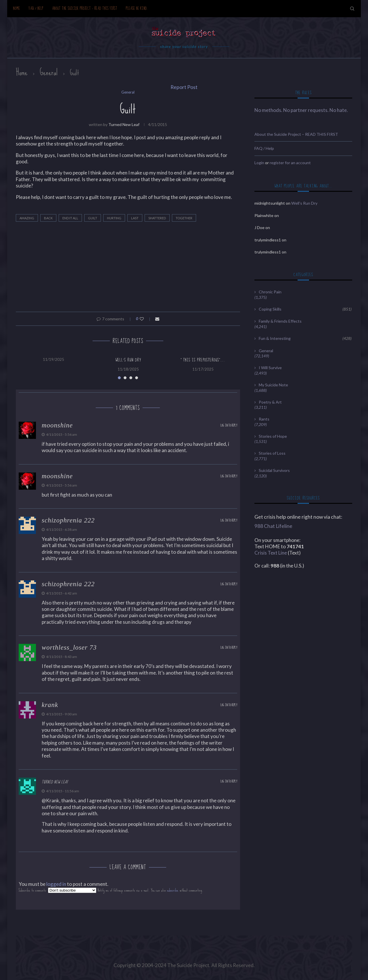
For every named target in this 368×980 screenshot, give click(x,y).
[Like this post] (146, 319)
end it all (70, 218)
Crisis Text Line (271, 553)
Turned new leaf (124, 124)
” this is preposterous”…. (203, 360)
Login (259, 163)
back (48, 218)
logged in (56, 884)
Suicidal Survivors (274, 470)
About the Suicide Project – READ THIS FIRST (85, 8)
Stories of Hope (273, 436)
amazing (27, 218)
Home (17, 8)
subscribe (173, 890)
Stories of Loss (272, 453)
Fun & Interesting (305, 338)
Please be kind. (137, 8)
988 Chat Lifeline (273, 526)
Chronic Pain (270, 292)
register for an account (290, 163)
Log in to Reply (229, 426)
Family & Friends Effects (280, 321)
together (184, 218)
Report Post (184, 87)
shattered (157, 218)
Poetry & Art (270, 402)
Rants (264, 419)
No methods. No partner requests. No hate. (301, 110)
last (135, 218)
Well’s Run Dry (128, 360)
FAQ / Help (36, 8)
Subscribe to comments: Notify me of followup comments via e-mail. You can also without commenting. (111, 890)
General (49, 72)
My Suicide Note (273, 385)
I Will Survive (270, 368)
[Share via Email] (157, 319)
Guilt (93, 218)
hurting (114, 218)
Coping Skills (305, 309)
